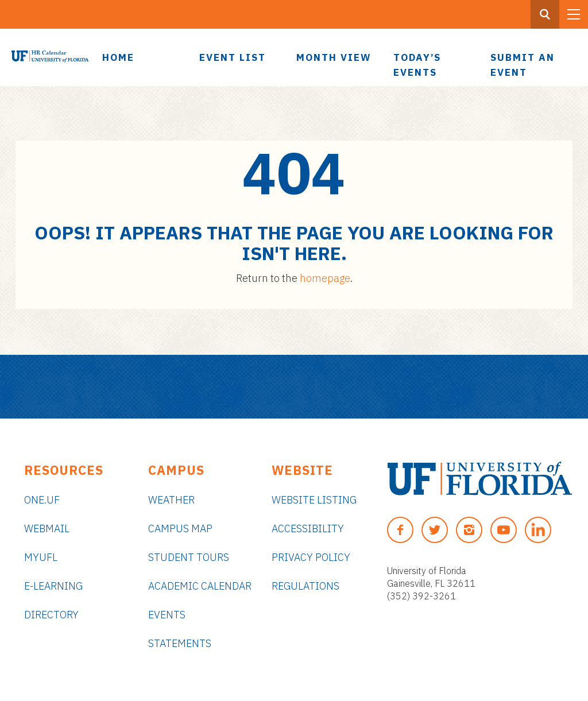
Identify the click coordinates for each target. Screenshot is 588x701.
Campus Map (180, 528)
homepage (325, 278)
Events (167, 615)
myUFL (41, 557)
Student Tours (189, 557)
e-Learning (53, 586)
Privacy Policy (311, 557)
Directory (51, 615)
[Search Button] (545, 14)
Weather (171, 500)
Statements (180, 643)
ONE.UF (42, 500)
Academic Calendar (200, 586)
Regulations (305, 586)
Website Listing (314, 500)
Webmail (47, 528)
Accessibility (308, 528)
